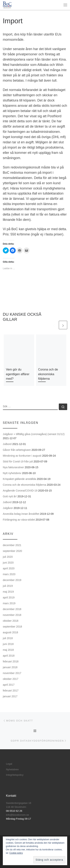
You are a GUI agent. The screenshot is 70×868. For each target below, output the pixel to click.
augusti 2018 (10, 632)
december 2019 (12, 580)
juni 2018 (8, 644)
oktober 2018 (11, 621)
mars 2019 (9, 603)
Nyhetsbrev (12, 769)
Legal (9, 764)
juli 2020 (8, 557)
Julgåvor (8, 508)
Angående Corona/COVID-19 (20, 491)
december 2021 (12, 545)
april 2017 (9, 685)
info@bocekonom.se (17, 815)
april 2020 (9, 568)
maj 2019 (8, 592)
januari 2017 (10, 696)
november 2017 (12, 673)
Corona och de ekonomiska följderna (48, 374)
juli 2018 (8, 638)
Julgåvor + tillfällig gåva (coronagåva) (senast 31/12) (34, 434)
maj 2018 (8, 650)
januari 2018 (10, 667)
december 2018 (12, 609)
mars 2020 (9, 574)
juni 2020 (8, 563)
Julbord (7, 444)
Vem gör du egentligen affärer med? (18, 374)
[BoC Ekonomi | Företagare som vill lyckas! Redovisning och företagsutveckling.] (7, 5)
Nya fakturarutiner (13, 467)
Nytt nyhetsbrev (12, 473)
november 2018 (12, 615)
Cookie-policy (16, 853)
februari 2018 (11, 661)
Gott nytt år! (10, 496)
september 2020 (12, 551)
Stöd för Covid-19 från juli (18, 461)
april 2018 (9, 656)
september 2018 (12, 627)
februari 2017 (11, 691)
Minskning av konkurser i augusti (22, 456)
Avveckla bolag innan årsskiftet (21, 514)
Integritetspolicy (15, 775)
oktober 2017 (11, 679)
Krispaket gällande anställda (19, 479)
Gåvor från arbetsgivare (17, 450)
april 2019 (9, 597)
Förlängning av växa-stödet (19, 520)
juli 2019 (8, 586)
